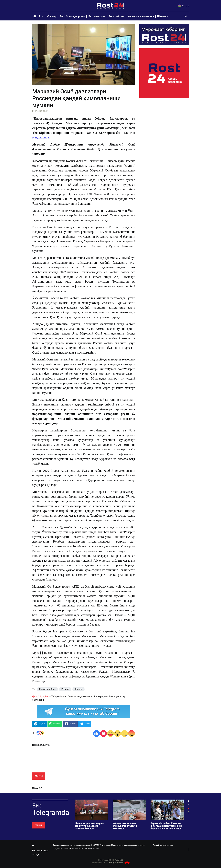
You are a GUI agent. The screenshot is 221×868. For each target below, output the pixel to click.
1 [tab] (188, 808)
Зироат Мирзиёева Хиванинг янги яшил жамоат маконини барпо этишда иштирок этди (166, 826)
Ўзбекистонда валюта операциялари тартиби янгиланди (125, 826)
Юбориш (39, 776)
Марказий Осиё (47, 689)
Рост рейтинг (117, 16)
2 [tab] (188, 810)
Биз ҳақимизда (40, 851)
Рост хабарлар (48, 16)
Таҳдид (79, 689)
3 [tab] (188, 811)
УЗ (181, 6)
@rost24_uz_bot (40, 696)
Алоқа (36, 855)
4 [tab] (188, 813)
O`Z (187, 6)
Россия (65, 689)
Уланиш (38, 825)
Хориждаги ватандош (141, 16)
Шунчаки (163, 16)
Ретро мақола (97, 16)
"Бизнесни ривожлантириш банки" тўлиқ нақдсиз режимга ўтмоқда (89, 826)
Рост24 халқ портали (72, 16)
